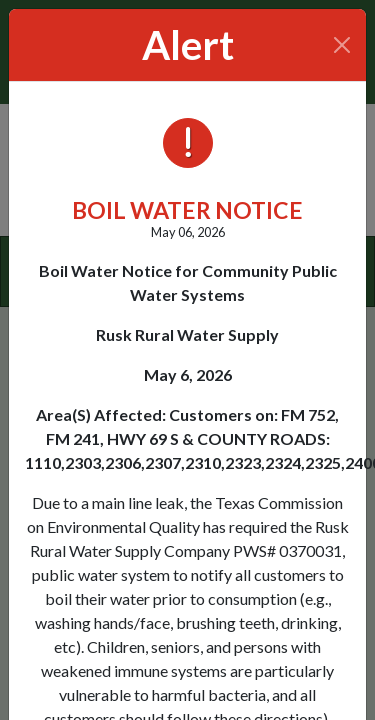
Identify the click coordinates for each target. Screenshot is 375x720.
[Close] (342, 45)
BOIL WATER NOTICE (187, 210)
